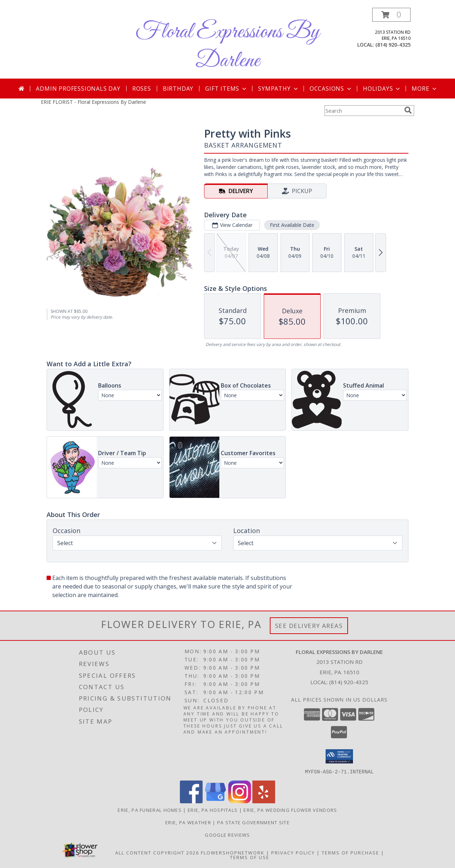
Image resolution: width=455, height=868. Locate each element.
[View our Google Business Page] (215, 801)
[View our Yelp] (264, 801)
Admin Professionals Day (78, 89)
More (425, 89)
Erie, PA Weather (188, 822)
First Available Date (292, 225)
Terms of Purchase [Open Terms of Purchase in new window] (350, 852)
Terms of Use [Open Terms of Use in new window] (250, 857)
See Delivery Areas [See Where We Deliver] (309, 626)
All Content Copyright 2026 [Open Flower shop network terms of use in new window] (157, 852)
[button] (391, 15)
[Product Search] (363, 111)
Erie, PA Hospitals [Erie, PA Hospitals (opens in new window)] (213, 810)
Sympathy (279, 89)
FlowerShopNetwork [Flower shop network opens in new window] (233, 852)
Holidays (382, 89)
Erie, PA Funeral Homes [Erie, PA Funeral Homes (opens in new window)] (150, 810)
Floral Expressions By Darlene (227, 47)
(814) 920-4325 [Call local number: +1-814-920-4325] (393, 45)
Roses (142, 89)
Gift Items (226, 89)
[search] (408, 110)
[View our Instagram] (240, 801)
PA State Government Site (253, 822)
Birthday (178, 89)
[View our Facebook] (191, 801)
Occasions (331, 89)
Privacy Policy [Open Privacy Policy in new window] (293, 852)
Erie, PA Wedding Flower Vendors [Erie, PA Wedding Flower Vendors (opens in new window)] (290, 810)
